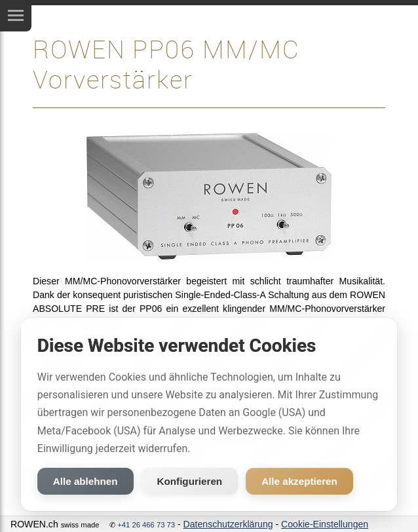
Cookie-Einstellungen (325, 524)
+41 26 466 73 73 (146, 525)
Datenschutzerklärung (228, 524)
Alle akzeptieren (299, 481)
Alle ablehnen (85, 481)
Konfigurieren (190, 481)
